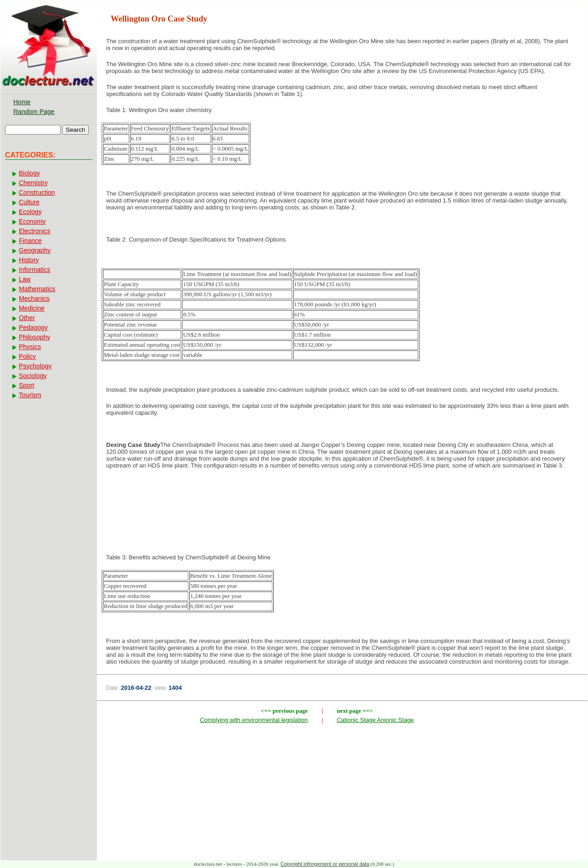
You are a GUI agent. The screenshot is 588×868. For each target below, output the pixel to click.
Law (25, 279)
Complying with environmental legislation (254, 720)
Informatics (34, 270)
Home (22, 102)
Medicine (32, 308)
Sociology (33, 376)
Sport (26, 385)
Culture (29, 202)
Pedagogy (33, 327)
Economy (32, 221)
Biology (29, 173)
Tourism (30, 395)
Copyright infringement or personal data (325, 864)
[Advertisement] (342, 506)
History (29, 260)
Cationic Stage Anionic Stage (375, 720)
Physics (30, 347)
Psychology (35, 366)
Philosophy (35, 337)
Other (27, 318)
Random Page (34, 112)
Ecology (30, 212)
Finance (30, 241)
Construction (37, 192)
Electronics (34, 231)
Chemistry (33, 183)
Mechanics (34, 299)
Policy (27, 356)
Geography (35, 250)
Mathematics (37, 289)
